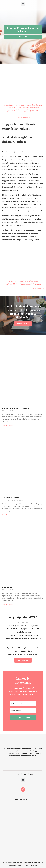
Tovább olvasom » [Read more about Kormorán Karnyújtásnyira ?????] (8, 425)
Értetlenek (7, 587)
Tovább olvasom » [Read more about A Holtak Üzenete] (8, 515)
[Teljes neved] (23, 704)
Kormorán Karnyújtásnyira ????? (18, 408)
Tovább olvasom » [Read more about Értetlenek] (8, 604)
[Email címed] (23, 711)
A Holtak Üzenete (11, 498)
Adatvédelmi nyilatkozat (32, 863)
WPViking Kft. (33, 865)
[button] (23, 4)
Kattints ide (23, 660)
